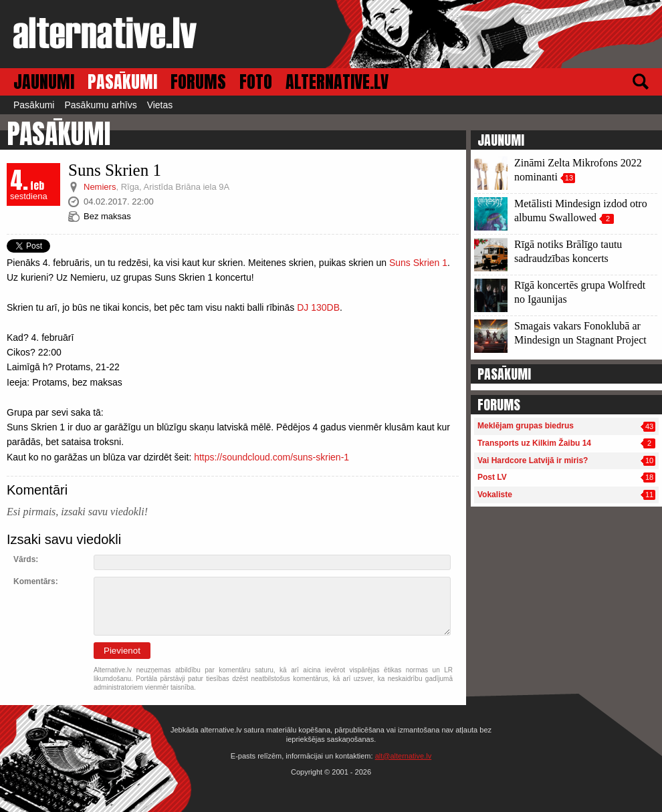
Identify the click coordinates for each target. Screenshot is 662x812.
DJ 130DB (318, 307)
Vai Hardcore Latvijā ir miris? (533, 460)
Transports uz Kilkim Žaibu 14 (534, 443)
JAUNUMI (44, 82)
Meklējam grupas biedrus (526, 426)
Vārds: (26, 559)
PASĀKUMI (122, 82)
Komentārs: (36, 581)
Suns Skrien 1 (418, 263)
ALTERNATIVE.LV (337, 82)
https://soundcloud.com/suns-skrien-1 (271, 457)
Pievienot (122, 651)
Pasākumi (34, 105)
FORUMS (198, 82)
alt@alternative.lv (404, 756)
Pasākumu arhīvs (100, 105)
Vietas (160, 105)
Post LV (492, 477)
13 (569, 178)
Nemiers (100, 187)
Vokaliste (495, 495)
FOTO (256, 82)
